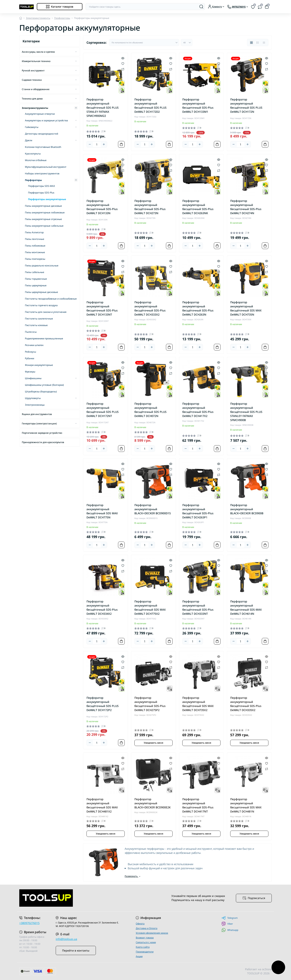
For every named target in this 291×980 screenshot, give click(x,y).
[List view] (258, 43)
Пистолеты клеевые (36, 325)
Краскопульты (33, 154)
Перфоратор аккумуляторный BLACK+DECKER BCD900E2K (153, 803)
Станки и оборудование (36, 89)
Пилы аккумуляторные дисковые (43, 206)
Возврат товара (145, 938)
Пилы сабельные (35, 272)
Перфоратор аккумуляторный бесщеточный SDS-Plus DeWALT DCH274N (246, 207)
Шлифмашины (33, 378)
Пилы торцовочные (36, 279)
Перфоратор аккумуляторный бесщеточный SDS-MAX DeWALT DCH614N (246, 608)
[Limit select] (187, 43)
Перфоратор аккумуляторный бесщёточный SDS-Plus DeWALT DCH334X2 (102, 608)
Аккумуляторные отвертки (40, 114)
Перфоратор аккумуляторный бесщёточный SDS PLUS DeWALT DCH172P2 (103, 704)
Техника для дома (32, 99)
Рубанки (30, 358)
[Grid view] (251, 43)
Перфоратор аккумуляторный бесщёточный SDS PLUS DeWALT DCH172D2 (150, 106)
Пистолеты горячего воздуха (41, 305)
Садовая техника (32, 80)
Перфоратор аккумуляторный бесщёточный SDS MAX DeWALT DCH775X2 (150, 608)
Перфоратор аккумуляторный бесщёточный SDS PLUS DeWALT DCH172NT (103, 410)
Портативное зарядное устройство (42, 433)
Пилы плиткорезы (35, 259)
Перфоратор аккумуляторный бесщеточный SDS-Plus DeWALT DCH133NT (102, 308)
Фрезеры (30, 372)
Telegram (230, 918)
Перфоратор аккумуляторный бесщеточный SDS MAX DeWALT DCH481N (246, 805)
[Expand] (76, 52)
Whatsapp (230, 930)
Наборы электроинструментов (42, 173)
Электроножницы (35, 405)
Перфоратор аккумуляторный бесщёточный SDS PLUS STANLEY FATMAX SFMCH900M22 (103, 108)
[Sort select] (144, 43)
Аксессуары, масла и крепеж (38, 52)
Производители (145, 952)
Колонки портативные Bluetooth (43, 147)
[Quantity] (97, 144)
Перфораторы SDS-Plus (41, 193)
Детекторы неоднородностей (41, 134)
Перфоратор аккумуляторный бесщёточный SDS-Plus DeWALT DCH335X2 (246, 704)
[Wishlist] (123, 63)
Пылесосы (31, 332)
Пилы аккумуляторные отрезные (43, 219)
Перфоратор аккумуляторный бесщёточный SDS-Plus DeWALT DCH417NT (198, 805)
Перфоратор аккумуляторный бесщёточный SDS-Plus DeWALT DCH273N (150, 207)
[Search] (201, 7)
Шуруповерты (33, 398)
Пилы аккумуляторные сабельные (44, 226)
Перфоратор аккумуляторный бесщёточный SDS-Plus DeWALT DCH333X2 (150, 308)
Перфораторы (62, 18)
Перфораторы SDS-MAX (41, 186)
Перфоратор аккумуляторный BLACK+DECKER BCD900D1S (153, 509)
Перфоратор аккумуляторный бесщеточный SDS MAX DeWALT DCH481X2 (102, 805)
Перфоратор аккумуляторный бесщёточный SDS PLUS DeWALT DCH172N (246, 106)
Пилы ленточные (35, 239)
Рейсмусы (30, 352)
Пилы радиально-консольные (42, 266)
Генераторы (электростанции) (39, 423)
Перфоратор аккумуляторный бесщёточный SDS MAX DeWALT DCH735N (246, 308)
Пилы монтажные (35, 252)
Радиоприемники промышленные (44, 338)
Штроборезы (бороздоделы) (41, 392)
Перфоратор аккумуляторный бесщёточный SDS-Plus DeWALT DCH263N (198, 308)
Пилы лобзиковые (35, 246)
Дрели (29, 140)
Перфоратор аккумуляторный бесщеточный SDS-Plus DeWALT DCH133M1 (198, 106)
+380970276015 (29, 923)
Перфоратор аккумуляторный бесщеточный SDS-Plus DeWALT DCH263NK (198, 207)
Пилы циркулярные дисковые (41, 292)
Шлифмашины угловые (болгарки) (44, 385)
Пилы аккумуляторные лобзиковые (45, 212)
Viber (227, 924)
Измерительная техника (36, 61)
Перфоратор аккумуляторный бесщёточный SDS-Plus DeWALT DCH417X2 (198, 410)
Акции (139, 956)
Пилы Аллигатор (34, 232)
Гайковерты (32, 127)
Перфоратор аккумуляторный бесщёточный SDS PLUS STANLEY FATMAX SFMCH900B (246, 412)
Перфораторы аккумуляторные (47, 199)
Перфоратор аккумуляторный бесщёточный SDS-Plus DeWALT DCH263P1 (198, 511)
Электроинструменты (38, 18)
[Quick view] (123, 58)
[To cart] (121, 144)
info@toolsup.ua (66, 939)
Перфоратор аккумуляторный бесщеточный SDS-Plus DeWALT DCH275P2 (150, 704)
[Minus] (90, 144)
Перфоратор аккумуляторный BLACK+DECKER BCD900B (247, 509)
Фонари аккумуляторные (39, 365)
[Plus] (104, 144)
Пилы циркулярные (36, 285)
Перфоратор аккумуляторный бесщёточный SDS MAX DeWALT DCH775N (102, 511)
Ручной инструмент (33, 71)
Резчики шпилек (34, 345)
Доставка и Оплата (147, 928)
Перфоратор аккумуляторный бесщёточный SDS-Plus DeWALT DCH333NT (198, 608)
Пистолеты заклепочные (39, 319)
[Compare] (123, 69)
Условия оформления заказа (152, 933)
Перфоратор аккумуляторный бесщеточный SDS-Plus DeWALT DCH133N (102, 207)
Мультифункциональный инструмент (46, 167)
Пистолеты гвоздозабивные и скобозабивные (51, 299)
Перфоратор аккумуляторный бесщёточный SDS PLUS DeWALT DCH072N (150, 410)
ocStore (267, 969)
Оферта (140, 924)
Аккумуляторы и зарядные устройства (46, 120)
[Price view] (264, 43)
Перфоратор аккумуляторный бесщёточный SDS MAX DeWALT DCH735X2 (198, 704)
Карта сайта (143, 947)
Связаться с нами (146, 942)
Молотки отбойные (36, 160)
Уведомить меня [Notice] (153, 743)
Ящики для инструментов (37, 414)
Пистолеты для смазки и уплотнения (46, 312)
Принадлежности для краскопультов (43, 442)
